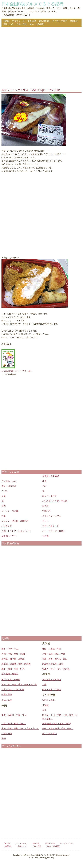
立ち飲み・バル (9, 481)
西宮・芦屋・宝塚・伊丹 (13, 690)
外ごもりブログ (60, 21)
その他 (45, 536)
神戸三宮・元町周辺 (52, 680)
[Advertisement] (41, 58)
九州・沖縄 (7, 734)
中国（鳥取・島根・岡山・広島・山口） (20, 728)
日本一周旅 (21, 24)
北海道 (45, 705)
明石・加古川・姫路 (52, 690)
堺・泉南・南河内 (10, 674)
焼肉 (4, 506)
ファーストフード (51, 526)
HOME (6, 21)
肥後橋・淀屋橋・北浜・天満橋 (16, 664)
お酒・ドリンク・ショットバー (16, 531)
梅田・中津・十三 (10, 649)
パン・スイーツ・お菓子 (54, 531)
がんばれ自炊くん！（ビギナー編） (17, 371)
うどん (5, 491)
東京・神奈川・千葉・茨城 (14, 715)
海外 (4, 738)
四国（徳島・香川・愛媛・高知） (58, 728)
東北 (44, 710)
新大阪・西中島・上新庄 (13, 659)
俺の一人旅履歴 (37, 24)
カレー (45, 521)
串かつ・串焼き (50, 496)
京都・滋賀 (7, 700)
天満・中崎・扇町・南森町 (14, 654)
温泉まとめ (8, 24)
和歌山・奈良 (48, 700)
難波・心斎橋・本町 (52, 649)
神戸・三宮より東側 (11, 680)
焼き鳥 (45, 506)
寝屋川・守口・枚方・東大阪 (56, 669)
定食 (4, 496)
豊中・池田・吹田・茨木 (13, 669)
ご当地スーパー (9, 536)
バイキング (7, 526)
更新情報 (32, 21)
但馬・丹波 (7, 694)
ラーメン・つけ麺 (10, 511)
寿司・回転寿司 (9, 486)
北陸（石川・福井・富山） (14, 724)
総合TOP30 (44, 21)
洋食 (4, 516)
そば (44, 486)
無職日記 (74, 21)
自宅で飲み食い (50, 734)
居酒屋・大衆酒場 (51, 476)
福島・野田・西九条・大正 (55, 659)
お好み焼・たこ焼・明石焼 (55, 501)
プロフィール (18, 21)
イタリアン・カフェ (52, 516)
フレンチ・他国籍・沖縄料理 (15, 521)
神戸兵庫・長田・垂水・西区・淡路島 (19, 684)
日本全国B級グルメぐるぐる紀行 (32, 4)
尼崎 (44, 684)
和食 (44, 481)
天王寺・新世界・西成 (53, 664)
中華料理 (46, 511)
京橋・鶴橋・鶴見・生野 (54, 654)
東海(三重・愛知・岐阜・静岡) (56, 724)
